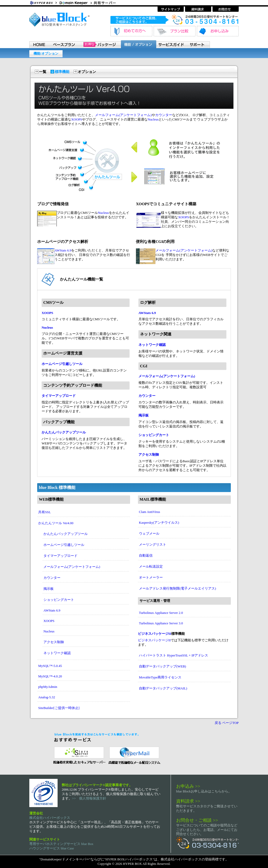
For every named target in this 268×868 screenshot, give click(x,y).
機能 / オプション (138, 44)
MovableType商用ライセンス (160, 677)
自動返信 (146, 556)
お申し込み (218, 31)
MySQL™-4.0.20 (50, 676)
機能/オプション (46, 54)
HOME (39, 44)
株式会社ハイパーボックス (50, 818)
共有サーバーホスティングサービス (108, 3)
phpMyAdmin (48, 687)
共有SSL (44, 512)
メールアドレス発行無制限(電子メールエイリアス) (178, 589)
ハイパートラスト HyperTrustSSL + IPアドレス (174, 655)
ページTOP (230, 723)
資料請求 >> (188, 801)
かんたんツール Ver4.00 (56, 523)
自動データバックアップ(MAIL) (163, 688)
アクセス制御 (149, 455)
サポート (199, 44)
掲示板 (144, 415)
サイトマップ (171, 9)
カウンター (164, 115)
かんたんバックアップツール (64, 432)
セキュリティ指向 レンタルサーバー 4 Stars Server (78, 755)
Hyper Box (44, 3)
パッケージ (100, 44)
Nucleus (153, 119)
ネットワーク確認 (152, 345)
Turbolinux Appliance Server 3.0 (161, 623)
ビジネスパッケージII (155, 634)
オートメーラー (151, 578)
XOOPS (77, 119)
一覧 (43, 72)
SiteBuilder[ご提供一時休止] (59, 708)
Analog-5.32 (47, 697)
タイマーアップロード (59, 396)
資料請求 (198, 9)
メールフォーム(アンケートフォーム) (123, 115)
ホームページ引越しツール (62, 364)
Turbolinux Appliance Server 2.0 (161, 613)
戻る (218, 723)
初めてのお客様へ (131, 31)
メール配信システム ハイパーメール (134, 755)
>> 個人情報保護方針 (89, 798)
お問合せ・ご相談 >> (197, 820)
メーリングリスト (153, 545)
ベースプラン (64, 44)
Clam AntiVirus (150, 512)
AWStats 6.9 (63, 250)
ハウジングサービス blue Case (52, 848)
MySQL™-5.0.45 (50, 666)
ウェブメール (149, 534)
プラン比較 (175, 31)
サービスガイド (172, 44)
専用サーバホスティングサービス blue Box (61, 844)
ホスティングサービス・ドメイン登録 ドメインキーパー (75, 3)
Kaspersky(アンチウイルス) (159, 523)
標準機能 (62, 72)
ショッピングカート (154, 435)
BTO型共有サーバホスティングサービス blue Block (59, 20)
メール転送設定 (151, 567)
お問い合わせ (226, 9)
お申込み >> (188, 786)
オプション (87, 72)
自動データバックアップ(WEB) (163, 666)
